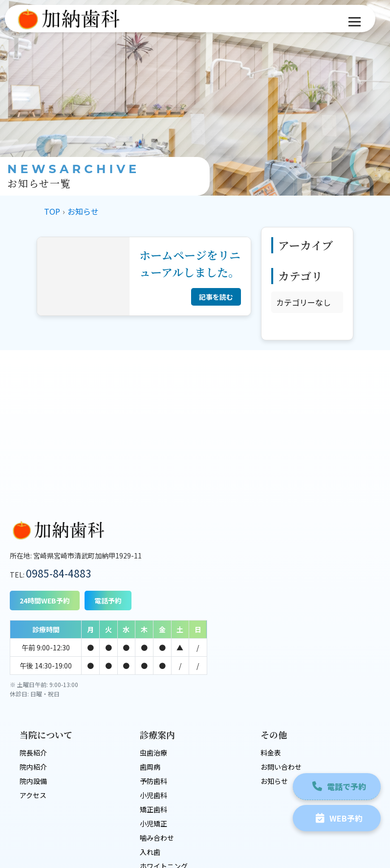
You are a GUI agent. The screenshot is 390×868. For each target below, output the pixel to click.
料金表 (270, 661)
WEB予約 (336, 815)
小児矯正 (153, 732)
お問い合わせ (281, 675)
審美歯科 (153, 789)
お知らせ (274, 690)
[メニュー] (355, 22)
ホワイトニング (164, 775)
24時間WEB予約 (45, 601)
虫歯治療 (153, 661)
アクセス (33, 704)
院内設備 (33, 690)
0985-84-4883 (59, 573)
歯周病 (150, 675)
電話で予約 (336, 783)
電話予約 (108, 601)
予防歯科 (153, 690)
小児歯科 (153, 704)
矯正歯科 (153, 718)
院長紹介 (33, 661)
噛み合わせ (157, 746)
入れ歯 (150, 760)
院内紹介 (33, 675)
